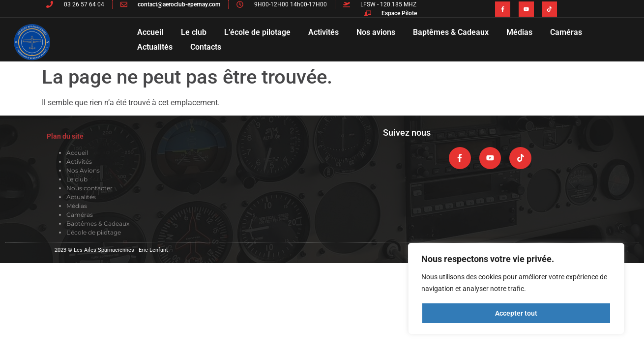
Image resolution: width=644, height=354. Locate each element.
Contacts (206, 47)
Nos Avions (83, 170)
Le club (194, 32)
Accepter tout (516, 313)
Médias (519, 32)
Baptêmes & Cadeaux (451, 32)
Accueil (150, 32)
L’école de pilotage (257, 32)
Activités (323, 32)
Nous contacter (89, 188)
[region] (516, 289)
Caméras (566, 32)
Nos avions (376, 32)
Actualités (155, 47)
